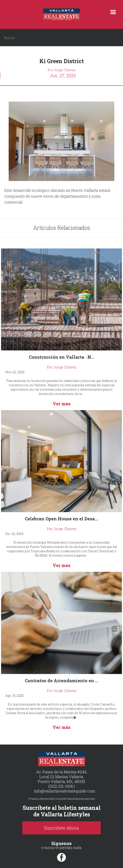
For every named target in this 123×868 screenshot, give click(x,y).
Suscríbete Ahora (61, 828)
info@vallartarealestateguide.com (65, 791)
